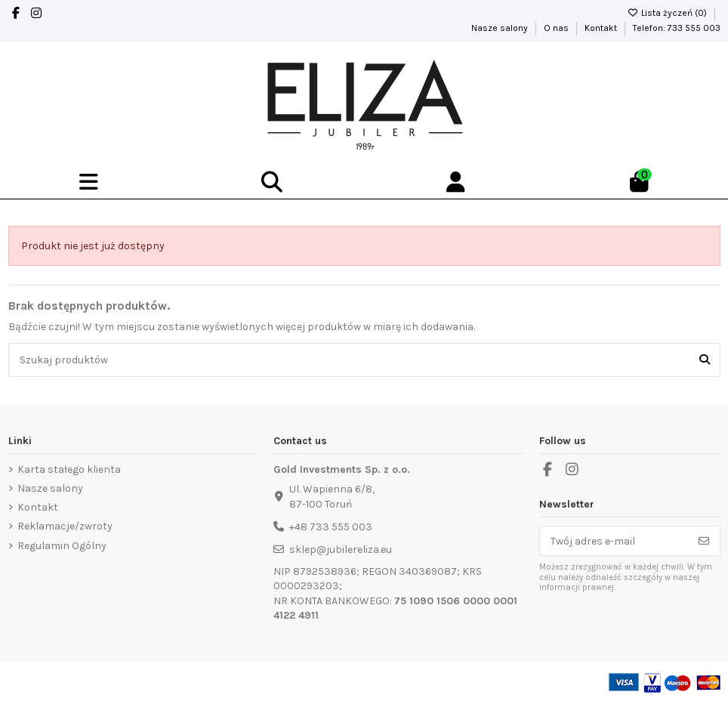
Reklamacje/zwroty (65, 526)
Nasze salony (501, 28)
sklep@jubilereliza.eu (341, 550)
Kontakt (602, 28)
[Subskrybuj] (704, 541)
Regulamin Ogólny (62, 546)
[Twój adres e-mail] (614, 541)
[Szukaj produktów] (705, 360)
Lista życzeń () (668, 13)
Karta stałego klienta (69, 469)
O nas (557, 28)
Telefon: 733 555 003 (677, 28)
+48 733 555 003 (331, 527)
